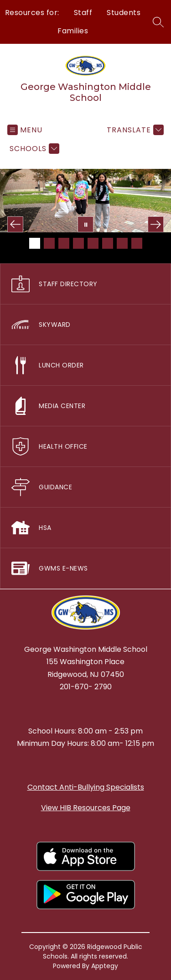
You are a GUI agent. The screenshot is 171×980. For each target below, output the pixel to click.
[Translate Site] (134, 130)
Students (124, 13)
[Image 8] (137, 243)
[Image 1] (35, 243)
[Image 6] (108, 243)
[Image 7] (122, 243)
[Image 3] (64, 243)
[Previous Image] (15, 224)
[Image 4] (78, 243)
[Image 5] (93, 243)
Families (73, 31)
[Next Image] (156, 224)
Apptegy (105, 966)
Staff (83, 13)
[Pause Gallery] (85, 224)
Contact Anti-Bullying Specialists (86, 787)
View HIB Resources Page (86, 808)
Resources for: (32, 13)
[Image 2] (49, 243)
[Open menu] (25, 130)
